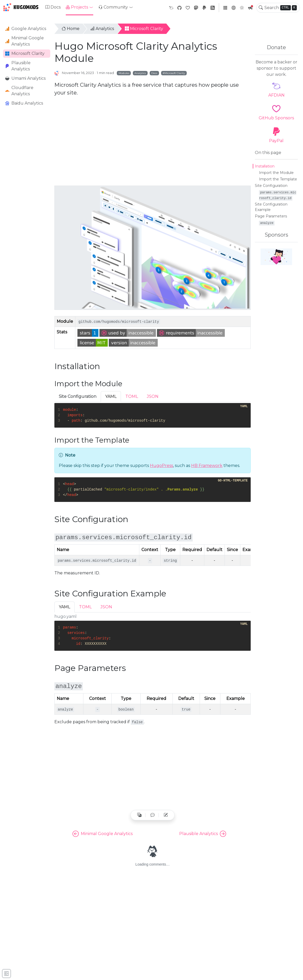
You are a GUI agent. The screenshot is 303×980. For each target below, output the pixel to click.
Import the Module (276, 173)
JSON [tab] (153, 396)
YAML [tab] (111, 396)
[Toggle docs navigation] (6, 974)
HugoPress (161, 466)
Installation (265, 166)
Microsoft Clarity (25, 53)
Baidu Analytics (24, 103)
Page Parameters (271, 216)
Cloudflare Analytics (19, 91)
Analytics (102, 29)
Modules (124, 73)
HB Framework (207, 466)
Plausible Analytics (18, 66)
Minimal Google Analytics (24, 41)
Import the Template (278, 179)
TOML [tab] (132, 396)
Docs (53, 7)
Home (71, 29)
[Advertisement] (27, 191)
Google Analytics (26, 29)
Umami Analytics (25, 78)
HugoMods (21, 7)
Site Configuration (271, 186)
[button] (80, 7)
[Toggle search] (261, 8)
